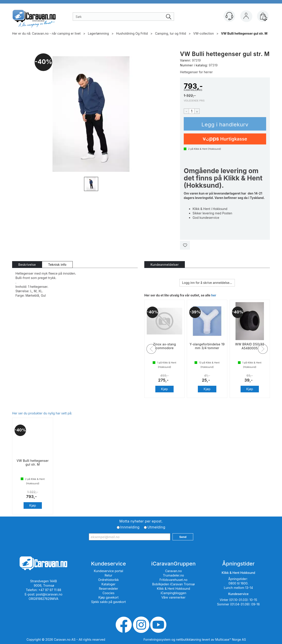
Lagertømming (98, 33)
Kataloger (109, 584)
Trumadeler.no (173, 575)
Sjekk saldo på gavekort (108, 602)
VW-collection (203, 33)
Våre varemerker (173, 597)
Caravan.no (173, 571)
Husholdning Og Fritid (132, 33)
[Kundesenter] (229, 16)
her (214, 295)
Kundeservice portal (109, 571)
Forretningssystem (157, 639)
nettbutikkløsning (188, 639)
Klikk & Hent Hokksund (173, 589)
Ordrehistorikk (109, 580)
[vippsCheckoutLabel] (225, 139)
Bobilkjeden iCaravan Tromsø (173, 584)
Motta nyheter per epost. (141, 521)
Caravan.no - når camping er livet (56, 33)
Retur (109, 575)
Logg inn (246, 17)
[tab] (27, 265)
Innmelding (130, 527)
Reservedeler (109, 589)
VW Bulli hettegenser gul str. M (244, 33)
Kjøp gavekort (109, 597)
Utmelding (156, 527)
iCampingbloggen (173, 593)
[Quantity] (192, 111)
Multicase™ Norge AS (231, 639)
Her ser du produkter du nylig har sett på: (42, 413)
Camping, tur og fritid (171, 33)
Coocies (108, 593)
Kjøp (225, 124)
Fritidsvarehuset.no (173, 580)
